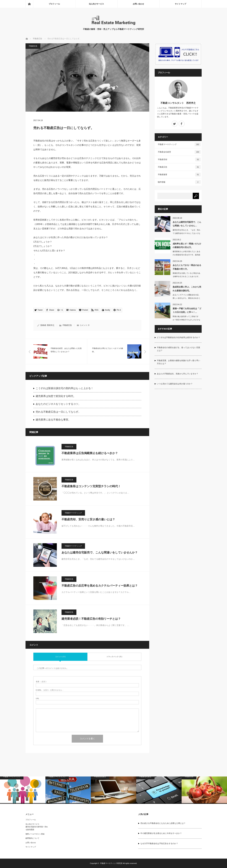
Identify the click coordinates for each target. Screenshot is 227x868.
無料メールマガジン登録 (35, 834)
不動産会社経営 (179, 152)
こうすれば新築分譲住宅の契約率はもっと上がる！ (64, 388)
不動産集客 (179, 175)
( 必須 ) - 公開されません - (50, 690)
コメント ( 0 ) (60, 657)
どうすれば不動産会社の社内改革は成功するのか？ (178, 337)
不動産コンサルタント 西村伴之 (178, 103)
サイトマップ (181, 4)
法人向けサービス (96, 4)
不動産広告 (37, 39)
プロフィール (54, 4)
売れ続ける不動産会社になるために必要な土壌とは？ (163, 823)
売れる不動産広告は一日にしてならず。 (58, 412)
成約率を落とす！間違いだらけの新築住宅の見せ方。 (187, 245)
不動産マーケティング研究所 (111, 863)
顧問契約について (32, 838)
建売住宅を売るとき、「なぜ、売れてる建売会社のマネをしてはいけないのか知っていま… (186, 233)
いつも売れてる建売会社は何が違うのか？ (175, 384)
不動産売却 (179, 159)
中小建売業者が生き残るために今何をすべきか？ (161, 833)
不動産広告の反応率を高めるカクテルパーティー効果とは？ (100, 586)
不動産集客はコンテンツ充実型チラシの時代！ (91, 486)
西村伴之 (51, 325)
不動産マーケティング (73, 513)
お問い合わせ (138, 4)
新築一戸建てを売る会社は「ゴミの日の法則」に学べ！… (187, 310)
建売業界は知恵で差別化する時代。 (56, 396)
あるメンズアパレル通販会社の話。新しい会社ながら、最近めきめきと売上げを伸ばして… (186, 298)
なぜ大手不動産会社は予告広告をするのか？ (159, 844)
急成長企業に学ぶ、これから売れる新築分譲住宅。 (187, 289)
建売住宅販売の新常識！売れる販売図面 (37, 828)
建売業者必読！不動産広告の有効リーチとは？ (91, 619)
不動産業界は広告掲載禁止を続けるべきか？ (90, 453)
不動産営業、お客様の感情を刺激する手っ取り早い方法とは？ (178, 362)
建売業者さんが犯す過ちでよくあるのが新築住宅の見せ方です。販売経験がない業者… (186, 255)
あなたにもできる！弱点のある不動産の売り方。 (187, 267)
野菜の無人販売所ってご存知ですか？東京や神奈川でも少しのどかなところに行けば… (186, 320)
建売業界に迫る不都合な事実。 (53, 420)
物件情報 (179, 182)
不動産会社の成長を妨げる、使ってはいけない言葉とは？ (178, 349)
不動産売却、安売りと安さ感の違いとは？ (88, 519)
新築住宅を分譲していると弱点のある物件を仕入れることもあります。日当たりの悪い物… (186, 276)
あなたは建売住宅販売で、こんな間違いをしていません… (187, 224)
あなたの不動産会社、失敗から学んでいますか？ (178, 374)
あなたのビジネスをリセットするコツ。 (58, 404)
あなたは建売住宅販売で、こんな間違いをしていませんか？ (100, 553)
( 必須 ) (41, 682)
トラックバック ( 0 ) (114, 657)
